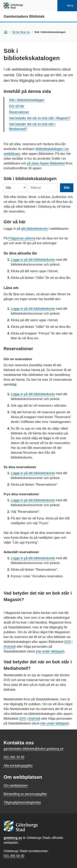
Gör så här (17, 106)
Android (9, 647)
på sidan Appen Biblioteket (46, 163)
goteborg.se (13, 838)
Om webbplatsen (16, 785)
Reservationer (19, 112)
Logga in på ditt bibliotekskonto (33, 260)
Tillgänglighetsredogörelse (22, 802)
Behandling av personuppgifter (25, 794)
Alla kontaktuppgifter (18, 766)
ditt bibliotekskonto (34, 229)
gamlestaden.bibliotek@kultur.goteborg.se (33, 749)
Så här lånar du (21, 32)
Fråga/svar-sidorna (22, 238)
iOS (68, 642)
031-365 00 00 (14, 856)
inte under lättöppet (50, 651)
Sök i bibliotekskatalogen (27, 100)
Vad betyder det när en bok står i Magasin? (40, 118)
